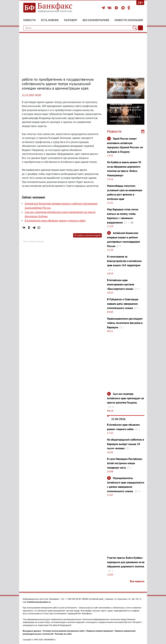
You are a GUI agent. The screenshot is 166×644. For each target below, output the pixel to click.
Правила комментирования (100, 631)
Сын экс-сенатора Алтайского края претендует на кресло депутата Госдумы (125, 398)
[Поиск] (134, 28)
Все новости (137, 581)
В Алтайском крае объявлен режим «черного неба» (55, 220)
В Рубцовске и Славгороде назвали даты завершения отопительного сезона (123, 304)
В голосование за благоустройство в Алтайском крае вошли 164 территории (124, 261)
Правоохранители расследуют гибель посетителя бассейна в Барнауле (125, 323)
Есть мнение (50, 20)
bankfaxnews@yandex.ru (39, 602)
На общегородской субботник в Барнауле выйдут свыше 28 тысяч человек (126, 444)
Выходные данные (32, 631)
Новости (29, 20)
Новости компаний (129, 20)
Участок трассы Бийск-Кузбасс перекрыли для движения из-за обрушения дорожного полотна (126, 562)
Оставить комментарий (87, 235)
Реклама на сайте (63, 634)
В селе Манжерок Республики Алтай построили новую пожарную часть (125, 463)
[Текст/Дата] (140, 28)
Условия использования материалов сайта (64, 631)
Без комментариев (96, 20)
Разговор (71, 20)
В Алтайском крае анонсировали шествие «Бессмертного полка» (121, 284)
